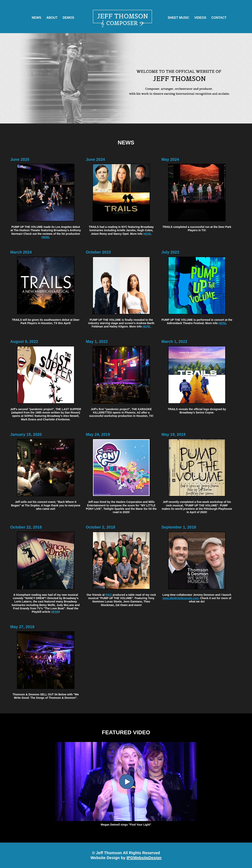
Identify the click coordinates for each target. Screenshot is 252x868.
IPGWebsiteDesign (144, 858)
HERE (45, 237)
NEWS (36, 18)
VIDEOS (200, 18)
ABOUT (52, 18)
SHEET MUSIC (178, 18)
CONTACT (219, 18)
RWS (109, 595)
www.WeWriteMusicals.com (180, 598)
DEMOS (68, 18)
